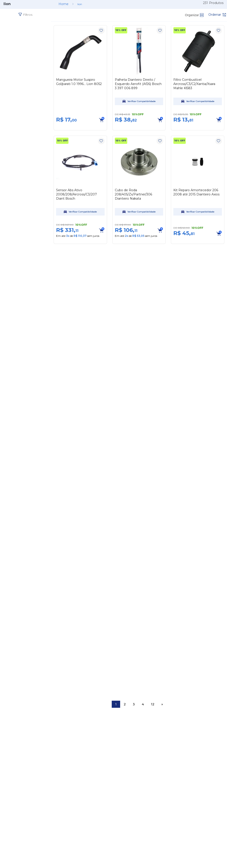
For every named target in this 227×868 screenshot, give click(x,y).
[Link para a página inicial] (64, 4)
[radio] (194, 15)
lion (80, 4)
